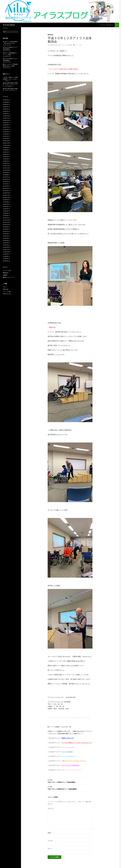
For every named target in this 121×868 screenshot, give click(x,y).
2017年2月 (6, 188)
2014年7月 (6, 259)
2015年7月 (6, 231)
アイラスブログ (9, 25)
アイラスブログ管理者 (66, 45)
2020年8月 (6, 102)
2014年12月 (6, 247)
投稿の (6, 289)
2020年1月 (6, 114)
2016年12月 (6, 193)
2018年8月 (6, 150)
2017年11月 (6, 168)
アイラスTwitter (67, 752)
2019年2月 (6, 136)
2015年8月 (6, 229)
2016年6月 (6, 206)
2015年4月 (6, 238)
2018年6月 (6, 154)
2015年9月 (6, 227)
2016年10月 (6, 197)
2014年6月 (6, 261)
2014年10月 (6, 252)
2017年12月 (6, 166)
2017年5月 (6, 182)
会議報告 (5, 275)
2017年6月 (6, 179)
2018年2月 (6, 161)
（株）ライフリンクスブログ (71, 770)
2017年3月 (6, 186)
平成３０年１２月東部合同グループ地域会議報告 (70, 788)
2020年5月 (6, 107)
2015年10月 (6, 225)
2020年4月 (6, 109)
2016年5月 (6, 209)
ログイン (5, 287)
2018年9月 (6, 148)
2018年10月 (6, 145)
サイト (50, 849)
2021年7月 (6, 100)
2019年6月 (6, 129)
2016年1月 (6, 218)
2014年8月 (6, 256)
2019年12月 (6, 116)
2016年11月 (6, 195)
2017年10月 (6, 170)
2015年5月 (6, 236)
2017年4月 (6, 184)
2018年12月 (6, 141)
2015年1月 (6, 245)
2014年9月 (6, 254)
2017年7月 (6, 177)
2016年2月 (6, 216)
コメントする (78, 45)
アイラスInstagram (68, 756)
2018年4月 (6, 159)
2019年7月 (6, 127)
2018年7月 (6, 152)
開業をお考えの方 (68, 738)
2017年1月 (6, 191)
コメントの (7, 292)
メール (50, 841)
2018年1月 (6, 163)
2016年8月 (6, 202)
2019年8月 (6, 125)
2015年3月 (6, 240)
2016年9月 (6, 200)
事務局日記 (50, 35)
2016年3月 (6, 213)
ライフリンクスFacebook (70, 765)
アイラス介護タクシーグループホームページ (77, 743)
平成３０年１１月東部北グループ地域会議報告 (70, 781)
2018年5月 (6, 157)
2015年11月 (6, 222)
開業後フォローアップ (9, 277)
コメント (51, 808)
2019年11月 (6, 118)
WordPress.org (7, 294)
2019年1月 (6, 138)
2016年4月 (6, 211)
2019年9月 (6, 123)
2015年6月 (6, 234)
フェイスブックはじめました (107, 25)
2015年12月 (6, 220)
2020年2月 (6, 111)
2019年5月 (6, 132)
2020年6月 (6, 104)
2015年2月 (6, 243)
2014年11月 (6, 250)
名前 (50, 833)
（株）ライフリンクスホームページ (74, 761)
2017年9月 (6, 172)
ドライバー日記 (7, 270)
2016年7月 (6, 204)
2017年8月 (6, 175)
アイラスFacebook (68, 747)
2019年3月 (6, 134)
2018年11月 (6, 143)
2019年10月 (6, 120)
